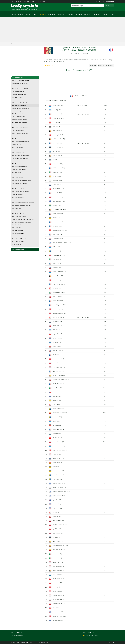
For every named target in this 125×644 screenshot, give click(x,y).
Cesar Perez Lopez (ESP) (59, 550)
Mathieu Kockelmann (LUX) (59, 272)
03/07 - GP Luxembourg (17, 164)
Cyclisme (43, 14)
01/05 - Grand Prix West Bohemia (19, 119)
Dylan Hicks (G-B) (57, 500)
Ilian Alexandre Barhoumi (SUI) (60, 230)
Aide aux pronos (17, 1)
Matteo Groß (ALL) (57, 462)
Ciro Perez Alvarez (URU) (59, 483)
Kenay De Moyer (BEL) (58, 276)
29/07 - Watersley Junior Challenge (20, 189)
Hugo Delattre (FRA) (57, 234)
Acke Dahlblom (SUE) (58, 251)
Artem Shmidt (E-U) (57, 608)
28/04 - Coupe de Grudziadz (18, 114)
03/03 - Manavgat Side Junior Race (20, 83)
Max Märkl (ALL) (57, 467)
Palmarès (101, 65)
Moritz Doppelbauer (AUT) (59, 599)
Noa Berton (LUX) (57, 433)
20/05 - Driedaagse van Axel (18, 131)
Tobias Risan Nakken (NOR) (59, 616)
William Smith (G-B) (57, 508)
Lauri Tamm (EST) (57, 126)
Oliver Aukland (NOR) (58, 297)
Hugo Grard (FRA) (57, 263)
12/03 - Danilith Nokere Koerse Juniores (21, 86)
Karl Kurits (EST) (57, 537)
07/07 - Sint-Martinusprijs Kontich (19, 167)
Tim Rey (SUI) (56, 512)
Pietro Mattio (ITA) (57, 259)
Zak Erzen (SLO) (56, 151)
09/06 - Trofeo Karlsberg (17, 147)
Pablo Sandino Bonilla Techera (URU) (62, 243)
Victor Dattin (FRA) (57, 193)
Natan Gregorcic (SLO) (58, 533)
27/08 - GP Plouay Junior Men (18, 214)
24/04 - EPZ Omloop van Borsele (19, 111)
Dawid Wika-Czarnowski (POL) (60, 525)
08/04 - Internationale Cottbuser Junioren (21, 103)
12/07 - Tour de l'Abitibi (17, 175)
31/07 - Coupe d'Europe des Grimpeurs (21, 192)
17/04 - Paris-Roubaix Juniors (19, 106)
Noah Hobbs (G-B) (57, 346)
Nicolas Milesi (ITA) (57, 172)
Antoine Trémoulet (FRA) (59, 284)
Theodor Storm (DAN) (58, 280)
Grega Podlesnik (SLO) (58, 334)
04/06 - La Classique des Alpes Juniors (20, 142)
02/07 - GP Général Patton (18, 161)
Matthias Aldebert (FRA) (58, 429)
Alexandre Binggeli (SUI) (58, 317)
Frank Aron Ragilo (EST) (58, 147)
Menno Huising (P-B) (58, 180)
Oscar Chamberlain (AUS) (59, 201)
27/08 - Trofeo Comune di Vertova (19, 211)
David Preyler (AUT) (57, 587)
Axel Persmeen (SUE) (58, 479)
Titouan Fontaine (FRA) (58, 384)
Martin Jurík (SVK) (57, 392)
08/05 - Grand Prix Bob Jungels (19, 125)
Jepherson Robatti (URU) (59, 496)
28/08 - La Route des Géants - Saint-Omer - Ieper (23, 219)
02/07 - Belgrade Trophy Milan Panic (20, 158)
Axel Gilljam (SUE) (57, 400)
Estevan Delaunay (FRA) (58, 222)
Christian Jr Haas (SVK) (58, 351)
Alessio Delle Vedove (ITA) (59, 292)
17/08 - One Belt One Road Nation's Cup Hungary (23, 203)
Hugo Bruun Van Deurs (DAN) (60, 450)
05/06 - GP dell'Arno (16, 144)
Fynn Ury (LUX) (56, 421)
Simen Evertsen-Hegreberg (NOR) (61, 379)
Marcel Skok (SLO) (57, 267)
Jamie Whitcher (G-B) (58, 612)
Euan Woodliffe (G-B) (58, 238)
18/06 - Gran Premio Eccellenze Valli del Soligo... (23, 150)
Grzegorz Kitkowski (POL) (59, 442)
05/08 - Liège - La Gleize (17, 194)
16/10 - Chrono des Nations (18, 242)
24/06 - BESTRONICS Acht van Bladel (20, 155)
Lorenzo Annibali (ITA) (58, 554)
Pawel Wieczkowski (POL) (59, 521)
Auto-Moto (52, 14)
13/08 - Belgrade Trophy (17, 200)
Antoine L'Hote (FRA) (58, 301)
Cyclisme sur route (23, 44)
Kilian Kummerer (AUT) (58, 359)
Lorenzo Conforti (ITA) (58, 558)
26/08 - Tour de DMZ (16, 208)
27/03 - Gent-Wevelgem (17, 97)
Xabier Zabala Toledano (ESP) (60, 413)
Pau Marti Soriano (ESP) (58, 176)
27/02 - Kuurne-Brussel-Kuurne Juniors (20, 81)
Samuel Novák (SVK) (58, 583)
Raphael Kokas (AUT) (58, 591)
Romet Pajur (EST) (57, 110)
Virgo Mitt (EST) (56, 160)
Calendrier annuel (29, 1)
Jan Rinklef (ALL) (57, 425)
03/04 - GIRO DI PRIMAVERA (18, 100)
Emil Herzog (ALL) (57, 122)
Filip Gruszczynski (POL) (59, 255)
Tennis (28, 14)
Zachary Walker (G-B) (58, 504)
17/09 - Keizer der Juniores (18, 233)
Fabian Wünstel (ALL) (58, 218)
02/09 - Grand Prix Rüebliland (18, 225)
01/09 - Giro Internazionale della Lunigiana (21, 222)
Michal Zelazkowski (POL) (59, 197)
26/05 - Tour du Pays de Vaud (18, 139)
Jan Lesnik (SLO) (57, 342)
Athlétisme (96, 14)
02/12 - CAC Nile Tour (17, 244)
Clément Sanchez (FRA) (58, 226)
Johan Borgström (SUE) (58, 475)
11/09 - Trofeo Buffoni (17, 228)
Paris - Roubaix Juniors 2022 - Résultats (40, 44)
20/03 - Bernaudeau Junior (18, 92)
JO (113, 14)
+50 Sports (106, 14)
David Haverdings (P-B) (58, 566)
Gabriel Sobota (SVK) (58, 620)
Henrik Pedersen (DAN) (58, 189)
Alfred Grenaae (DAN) (58, 164)
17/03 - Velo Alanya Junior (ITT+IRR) (20, 89)
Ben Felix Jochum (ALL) (58, 471)
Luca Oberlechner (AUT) (58, 595)
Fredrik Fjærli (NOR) (57, 454)
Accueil (15, 14)
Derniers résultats (41, 1)
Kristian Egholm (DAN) (58, 118)
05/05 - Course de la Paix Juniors (19, 122)
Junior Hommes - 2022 (25, 78)
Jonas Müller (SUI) (57, 438)
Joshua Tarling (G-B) (58, 184)
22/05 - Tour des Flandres (17, 136)
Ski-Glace (87, 14)
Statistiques (93, 65)
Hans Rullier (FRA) (57, 355)
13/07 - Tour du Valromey (17, 178)
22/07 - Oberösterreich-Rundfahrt (19, 183)
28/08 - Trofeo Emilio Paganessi (19, 217)
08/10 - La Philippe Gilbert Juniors (19, 239)
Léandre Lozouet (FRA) (58, 114)
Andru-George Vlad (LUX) (59, 574)
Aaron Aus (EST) (57, 330)
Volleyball (79, 14)
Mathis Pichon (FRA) (58, 214)
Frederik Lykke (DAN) (58, 135)
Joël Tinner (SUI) (57, 404)
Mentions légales (17, 635)
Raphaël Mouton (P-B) (58, 338)
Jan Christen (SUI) (57, 288)
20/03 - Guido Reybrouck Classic (19, 94)
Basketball (61, 14)
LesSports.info (18, 6)
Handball (70, 14)
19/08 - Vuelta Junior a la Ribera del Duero (21, 205)
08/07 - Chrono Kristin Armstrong (19, 169)
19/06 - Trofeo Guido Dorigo (18, 153)
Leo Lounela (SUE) (57, 417)
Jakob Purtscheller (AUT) (59, 604)
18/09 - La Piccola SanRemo (18, 236)
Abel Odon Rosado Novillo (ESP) (60, 545)
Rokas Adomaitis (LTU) (58, 205)
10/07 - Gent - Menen (16, 172)
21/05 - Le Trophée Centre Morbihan (20, 133)
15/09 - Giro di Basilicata (17, 230)
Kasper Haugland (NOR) (58, 458)
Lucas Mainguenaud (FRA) (59, 305)
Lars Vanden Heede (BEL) (59, 570)
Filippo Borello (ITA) (57, 388)
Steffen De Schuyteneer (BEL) (60, 209)
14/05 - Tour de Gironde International (20, 128)
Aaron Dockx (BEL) (57, 131)
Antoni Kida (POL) (57, 363)
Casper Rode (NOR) (57, 326)
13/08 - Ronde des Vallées (18, 197)
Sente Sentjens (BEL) (58, 155)
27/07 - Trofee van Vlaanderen (19, 186)
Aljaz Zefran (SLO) (57, 529)
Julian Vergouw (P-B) (58, 562)
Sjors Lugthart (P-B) (57, 321)
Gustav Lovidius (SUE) (58, 409)
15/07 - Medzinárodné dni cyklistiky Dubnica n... (22, 180)
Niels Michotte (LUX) (58, 106)
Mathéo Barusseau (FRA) (59, 168)
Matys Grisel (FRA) (57, 143)
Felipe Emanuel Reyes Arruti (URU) (61, 492)
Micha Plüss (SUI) (57, 516)
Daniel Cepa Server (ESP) (59, 375)
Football (21, 14)
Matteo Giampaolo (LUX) (59, 446)
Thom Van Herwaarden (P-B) (60, 367)
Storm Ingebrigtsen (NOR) (59, 309)
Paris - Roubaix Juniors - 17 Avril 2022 (56, 100)
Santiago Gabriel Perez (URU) (60, 487)
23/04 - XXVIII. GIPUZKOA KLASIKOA (20, 108)
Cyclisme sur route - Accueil (19, 74)
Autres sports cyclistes (25, 249)
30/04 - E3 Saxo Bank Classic (18, 117)
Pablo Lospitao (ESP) (58, 541)
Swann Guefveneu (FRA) (59, 371)
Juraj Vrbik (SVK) (57, 396)
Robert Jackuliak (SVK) (58, 579)
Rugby (35, 14)
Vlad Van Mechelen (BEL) (59, 139)
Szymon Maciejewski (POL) (59, 313)
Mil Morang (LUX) (57, 247)
